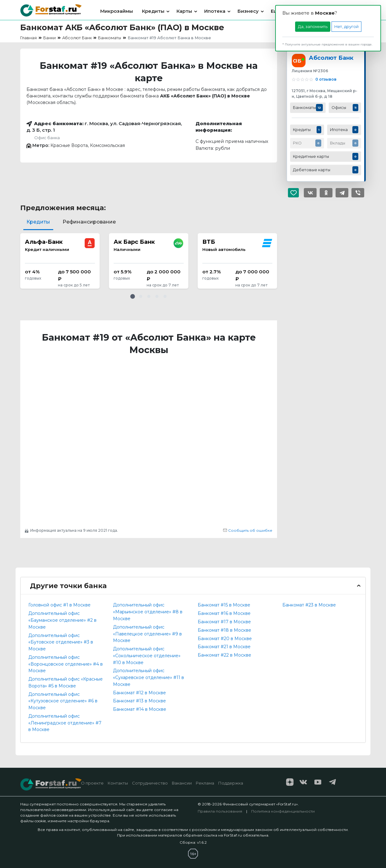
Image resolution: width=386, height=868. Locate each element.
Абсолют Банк (331, 58)
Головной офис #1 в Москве (59, 605)
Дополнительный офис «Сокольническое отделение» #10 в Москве (147, 656)
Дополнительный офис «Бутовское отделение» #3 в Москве (61, 642)
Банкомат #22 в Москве (224, 655)
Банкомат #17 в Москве (224, 622)
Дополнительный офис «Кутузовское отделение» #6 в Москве (63, 701)
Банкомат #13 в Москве (139, 701)
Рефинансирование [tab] (89, 222)
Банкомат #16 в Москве (224, 613)
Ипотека (215, 11)
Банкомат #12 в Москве (139, 693)
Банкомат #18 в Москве (224, 630)
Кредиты (153, 11)
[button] (133, 296)
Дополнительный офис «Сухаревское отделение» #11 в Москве (148, 677)
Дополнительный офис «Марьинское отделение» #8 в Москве (148, 612)
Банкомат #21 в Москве (224, 647)
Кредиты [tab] (38, 222)
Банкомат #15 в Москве (224, 605)
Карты (184, 11)
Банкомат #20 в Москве (225, 639)
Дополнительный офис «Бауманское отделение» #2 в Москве (62, 620)
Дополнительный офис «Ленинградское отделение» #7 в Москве (65, 723)
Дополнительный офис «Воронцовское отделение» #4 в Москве (66, 664)
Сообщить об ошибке (248, 530)
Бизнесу (248, 11)
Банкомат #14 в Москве (140, 709)
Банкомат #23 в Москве (309, 605)
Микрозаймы (117, 11)
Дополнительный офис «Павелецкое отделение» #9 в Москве (147, 634)
